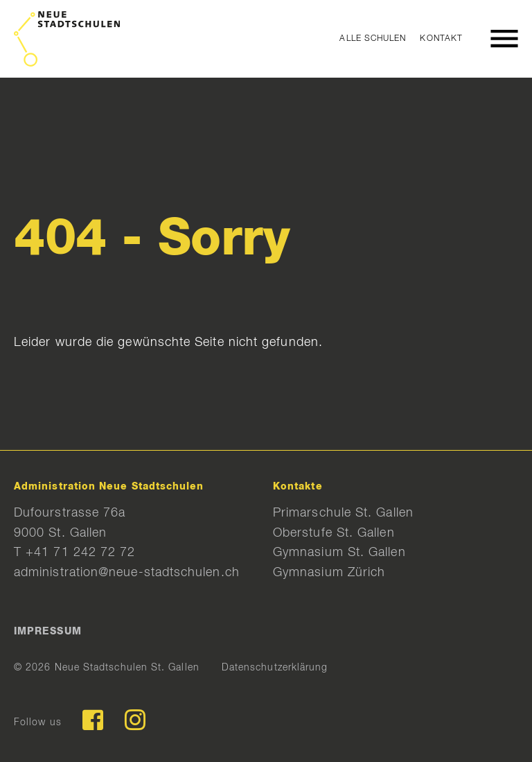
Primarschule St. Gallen (343, 513)
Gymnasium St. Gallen (339, 553)
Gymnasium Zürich (329, 573)
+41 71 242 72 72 (80, 553)
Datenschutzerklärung (275, 668)
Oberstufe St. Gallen (334, 533)
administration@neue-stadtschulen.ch (127, 573)
